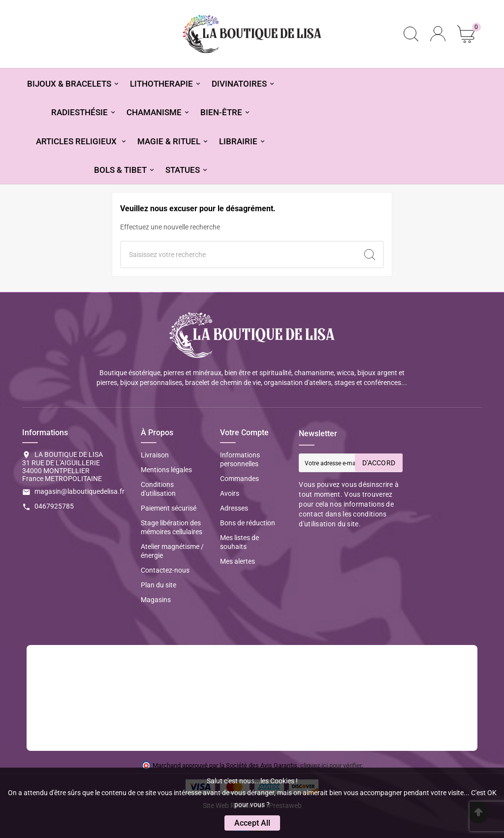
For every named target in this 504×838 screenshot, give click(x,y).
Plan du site (158, 585)
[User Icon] (438, 34)
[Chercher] (239, 255)
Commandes (239, 479)
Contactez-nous (165, 570)
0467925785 (54, 506)
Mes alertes (237, 561)
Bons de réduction (248, 523)
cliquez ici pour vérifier (331, 765)
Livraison (155, 455)
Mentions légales (166, 470)
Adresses (234, 508)
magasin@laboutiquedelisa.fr (79, 491)
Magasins (156, 600)
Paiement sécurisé (169, 508)
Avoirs (230, 493)
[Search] (370, 255)
